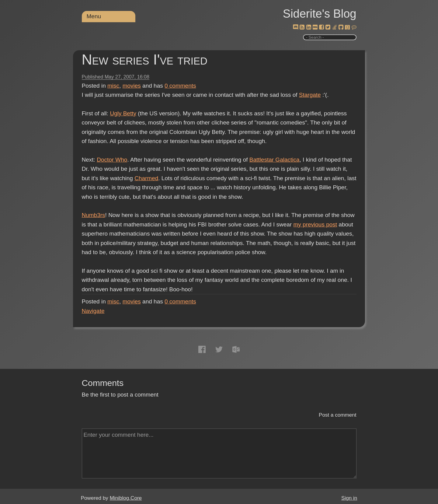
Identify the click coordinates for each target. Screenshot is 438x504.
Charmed (146, 178)
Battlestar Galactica (275, 160)
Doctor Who (112, 160)
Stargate (310, 95)
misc (113, 86)
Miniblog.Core (126, 498)
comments (180, 86)
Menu (94, 16)
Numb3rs (94, 215)
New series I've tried (145, 60)
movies (132, 86)
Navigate (93, 311)
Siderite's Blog (320, 14)
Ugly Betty (123, 113)
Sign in (349, 498)
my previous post (315, 224)
